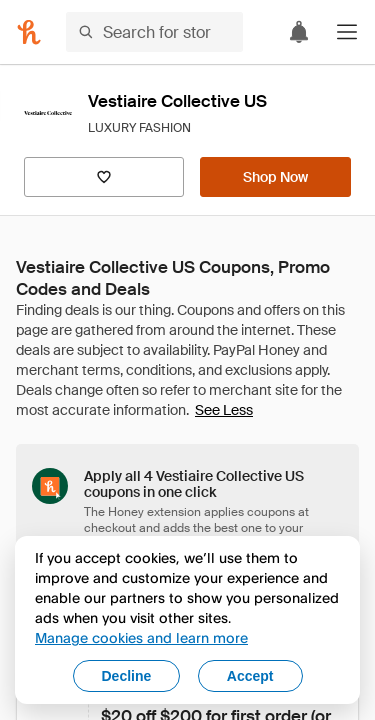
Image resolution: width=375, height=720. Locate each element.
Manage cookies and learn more (141, 637)
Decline (127, 676)
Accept (250, 676)
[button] (347, 32)
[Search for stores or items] (154, 32)
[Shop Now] (275, 177)
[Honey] (29, 32)
